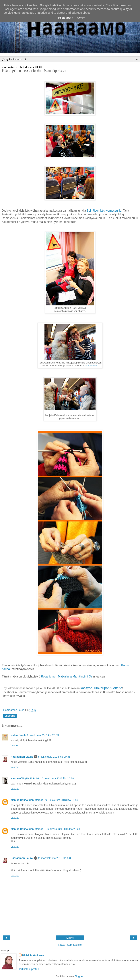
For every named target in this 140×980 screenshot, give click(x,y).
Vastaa (15, 745)
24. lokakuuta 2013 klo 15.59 (61, 800)
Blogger (79, 976)
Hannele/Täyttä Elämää (25, 778)
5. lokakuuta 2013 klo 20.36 (54, 757)
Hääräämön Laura (22, 757)
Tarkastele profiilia (29, 969)
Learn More (65, 18)
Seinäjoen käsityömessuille (104, 211)
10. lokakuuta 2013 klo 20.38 (57, 778)
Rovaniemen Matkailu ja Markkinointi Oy (67, 676)
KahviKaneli (18, 735)
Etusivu (70, 938)
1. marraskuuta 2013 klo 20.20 (62, 829)
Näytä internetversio (70, 945)
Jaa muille (10, 716)
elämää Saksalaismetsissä (27, 800)
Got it (81, 18)
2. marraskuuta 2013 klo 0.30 (55, 858)
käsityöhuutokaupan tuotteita (101, 688)
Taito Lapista (91, 366)
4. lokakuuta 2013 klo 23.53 (43, 735)
